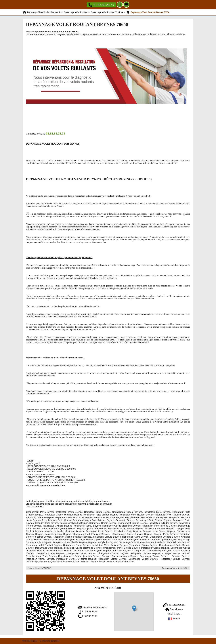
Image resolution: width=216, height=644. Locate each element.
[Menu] (126, 5)
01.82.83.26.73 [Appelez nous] (101, 5)
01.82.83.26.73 (82, 611)
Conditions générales (50, 640)
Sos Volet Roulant (172, 604)
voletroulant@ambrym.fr (87, 606)
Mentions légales (30, 640)
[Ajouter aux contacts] (120, 5)
